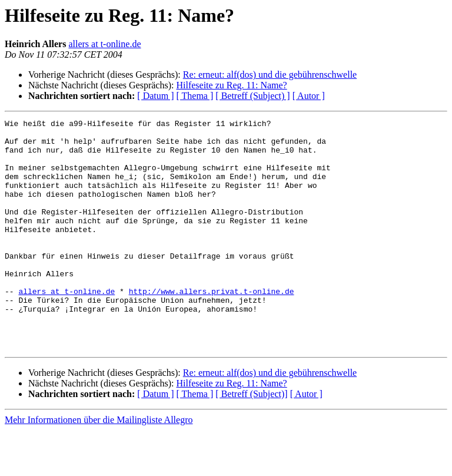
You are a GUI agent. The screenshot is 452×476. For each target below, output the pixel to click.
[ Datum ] (155, 96)
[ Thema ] (195, 96)
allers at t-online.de (104, 44)
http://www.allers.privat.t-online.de (212, 326)
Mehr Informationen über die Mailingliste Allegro (99, 466)
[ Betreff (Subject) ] (252, 96)
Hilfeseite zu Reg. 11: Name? (231, 85)
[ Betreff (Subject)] (251, 440)
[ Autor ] (309, 96)
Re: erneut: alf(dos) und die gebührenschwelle (270, 75)
